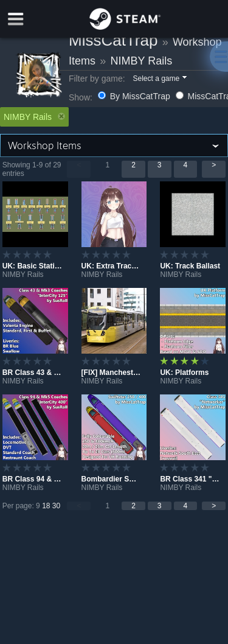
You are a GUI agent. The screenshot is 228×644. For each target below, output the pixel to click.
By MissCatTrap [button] (135, 96)
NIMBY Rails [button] (34, 117)
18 (46, 506)
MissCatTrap (113, 40)
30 (56, 506)
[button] (159, 79)
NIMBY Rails (142, 61)
